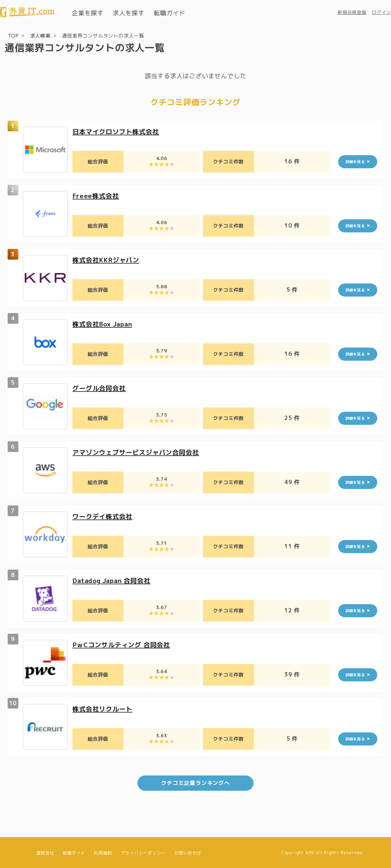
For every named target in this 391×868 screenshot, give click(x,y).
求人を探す (129, 13)
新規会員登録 (352, 12)
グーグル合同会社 (100, 388)
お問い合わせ (188, 852)
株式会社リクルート (104, 708)
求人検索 (40, 35)
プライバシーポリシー (143, 852)
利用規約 (103, 852)
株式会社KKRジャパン (107, 259)
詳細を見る (355, 161)
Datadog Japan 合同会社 (114, 580)
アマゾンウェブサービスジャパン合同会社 (139, 452)
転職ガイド (170, 13)
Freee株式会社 (97, 195)
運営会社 (45, 852)
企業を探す (88, 13)
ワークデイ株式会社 (104, 516)
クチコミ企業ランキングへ (195, 782)
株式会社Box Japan (104, 324)
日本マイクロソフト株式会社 (118, 131)
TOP (13, 35)
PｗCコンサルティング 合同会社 (124, 644)
